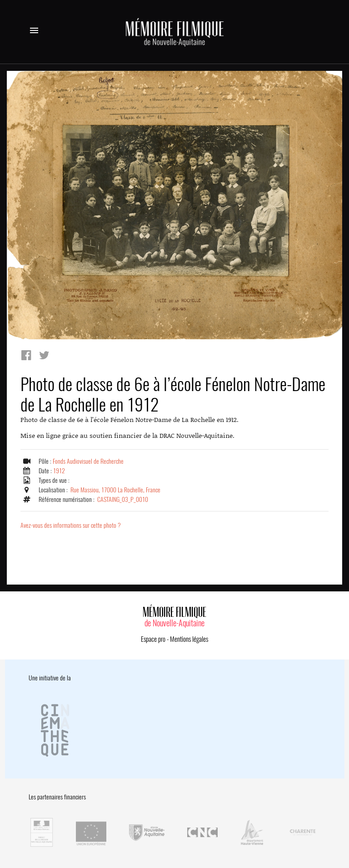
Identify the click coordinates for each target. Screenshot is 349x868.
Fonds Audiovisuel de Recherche (88, 461)
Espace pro (153, 639)
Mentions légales (189, 639)
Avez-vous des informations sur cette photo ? (71, 525)
